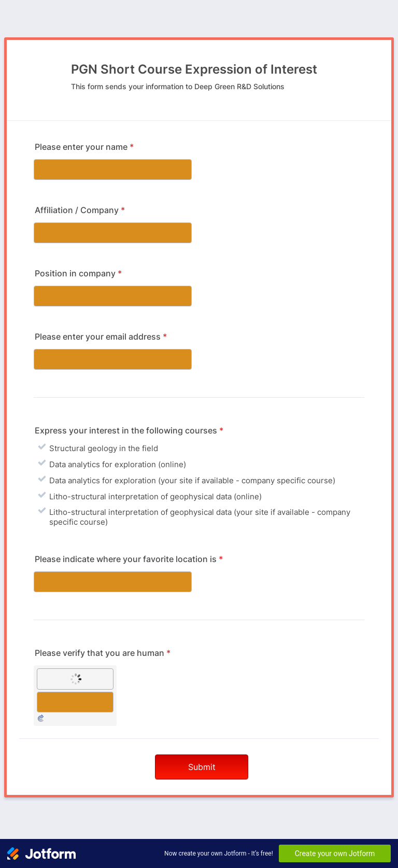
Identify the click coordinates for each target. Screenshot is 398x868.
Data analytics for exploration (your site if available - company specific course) (192, 480)
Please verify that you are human (103, 653)
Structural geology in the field (104, 448)
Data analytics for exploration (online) (118, 464)
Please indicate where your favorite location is (129, 559)
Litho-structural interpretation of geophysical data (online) (155, 496)
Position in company (78, 273)
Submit (202, 767)
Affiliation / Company (80, 210)
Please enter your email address (101, 337)
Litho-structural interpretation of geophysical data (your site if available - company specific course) (200, 517)
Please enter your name (84, 147)
